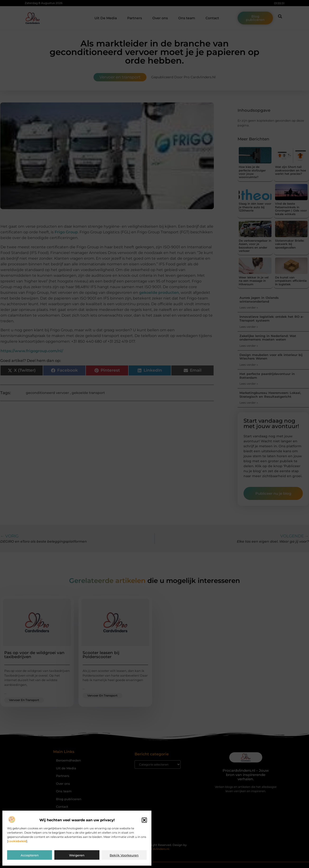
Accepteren (30, 855)
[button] (144, 820)
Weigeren (77, 855)
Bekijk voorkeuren (124, 855)
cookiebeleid (17, 841)
